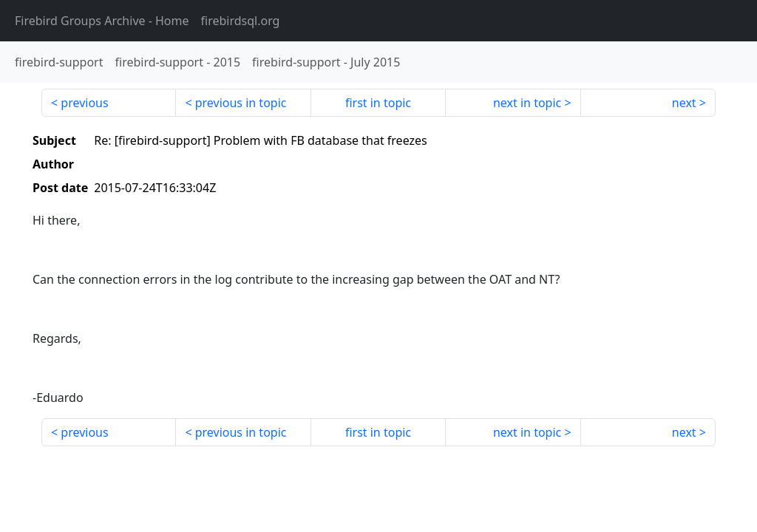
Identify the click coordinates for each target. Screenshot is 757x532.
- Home (102, 21)
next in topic (527, 103)
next (684, 103)
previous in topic (241, 103)
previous (84, 103)
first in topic (378, 103)
